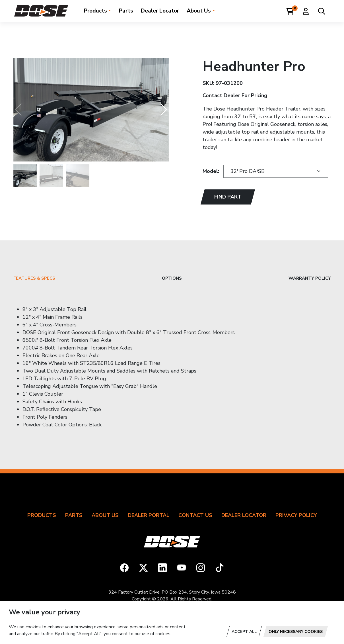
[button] (164, 110)
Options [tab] (172, 279)
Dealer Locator (160, 11)
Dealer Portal (149, 515)
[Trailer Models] (276, 171)
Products (95, 11)
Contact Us (195, 515)
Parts (126, 11)
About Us (199, 11)
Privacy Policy (296, 515)
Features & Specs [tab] (34, 279)
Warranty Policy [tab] (310, 279)
